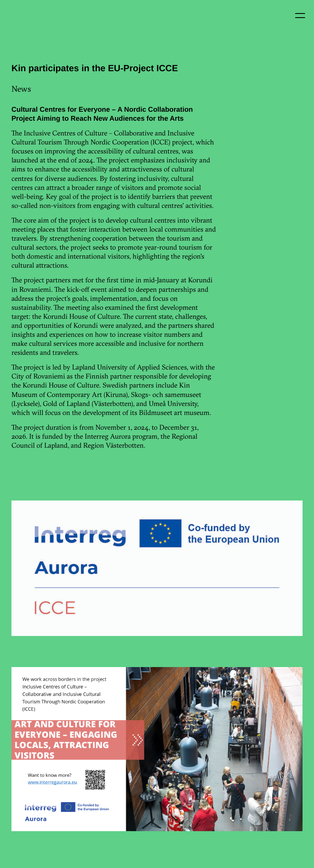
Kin (24, 24)
